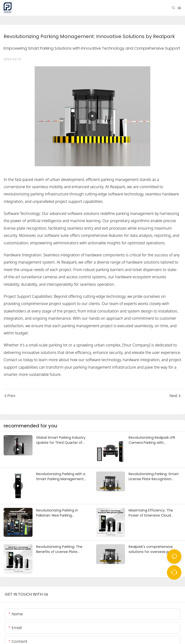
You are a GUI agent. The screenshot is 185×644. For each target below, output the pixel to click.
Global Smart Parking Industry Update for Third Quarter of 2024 (61, 440)
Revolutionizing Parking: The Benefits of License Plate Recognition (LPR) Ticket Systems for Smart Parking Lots (62, 549)
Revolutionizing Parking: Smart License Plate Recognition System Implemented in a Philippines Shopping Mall (154, 477)
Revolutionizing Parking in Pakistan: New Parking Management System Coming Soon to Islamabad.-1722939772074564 (62, 513)
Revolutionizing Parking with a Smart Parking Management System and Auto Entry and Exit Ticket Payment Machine (62, 477)
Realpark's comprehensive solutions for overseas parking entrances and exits (154, 549)
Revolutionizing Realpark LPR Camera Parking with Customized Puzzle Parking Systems (152, 440)
